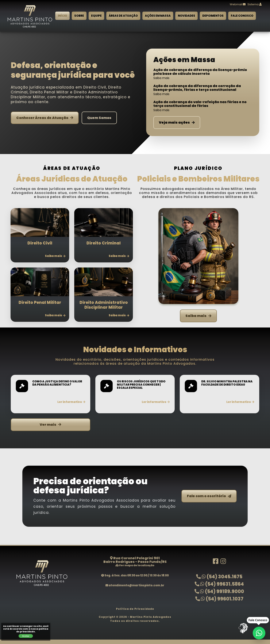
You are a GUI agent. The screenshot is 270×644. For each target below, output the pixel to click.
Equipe (96, 16)
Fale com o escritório (209, 496)
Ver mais (50, 425)
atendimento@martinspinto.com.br (135, 585)
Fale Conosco (242, 16)
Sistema (254, 4)
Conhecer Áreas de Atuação (45, 118)
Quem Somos (99, 118)
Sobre (79, 16)
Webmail (238, 4)
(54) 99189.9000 (219, 591)
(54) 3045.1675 (219, 577)
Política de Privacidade (135, 609)
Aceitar (26, 636)
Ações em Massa (158, 16)
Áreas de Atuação (123, 16)
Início (62, 16)
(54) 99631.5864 (219, 584)
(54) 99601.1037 (219, 599)
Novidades (186, 16)
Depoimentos (213, 16)
